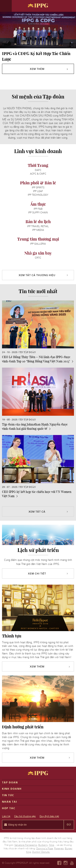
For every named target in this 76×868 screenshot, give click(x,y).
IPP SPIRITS (38, 188)
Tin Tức (8, 795)
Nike (52, 845)
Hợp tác (9, 808)
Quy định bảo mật (49, 816)
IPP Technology (38, 195)
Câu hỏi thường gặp (25, 816)
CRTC (38, 258)
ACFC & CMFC (38, 174)
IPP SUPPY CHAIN (38, 213)
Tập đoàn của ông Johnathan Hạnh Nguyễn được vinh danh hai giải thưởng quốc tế (35, 426)
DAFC (38, 170)
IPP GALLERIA (38, 244)
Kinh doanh (12, 789)
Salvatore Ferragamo (26, 845)
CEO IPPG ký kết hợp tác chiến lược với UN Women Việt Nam (37, 493)
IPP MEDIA (38, 230)
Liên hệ (6, 816)
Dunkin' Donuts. (41, 852)
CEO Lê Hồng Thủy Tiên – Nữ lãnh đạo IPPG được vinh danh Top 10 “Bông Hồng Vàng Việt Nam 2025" (38, 359)
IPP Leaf (38, 191)
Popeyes (59, 849)
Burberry (43, 845)
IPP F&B (38, 209)
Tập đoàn (10, 783)
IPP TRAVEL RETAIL (38, 226)
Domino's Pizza (45, 849)
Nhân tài (10, 802)
